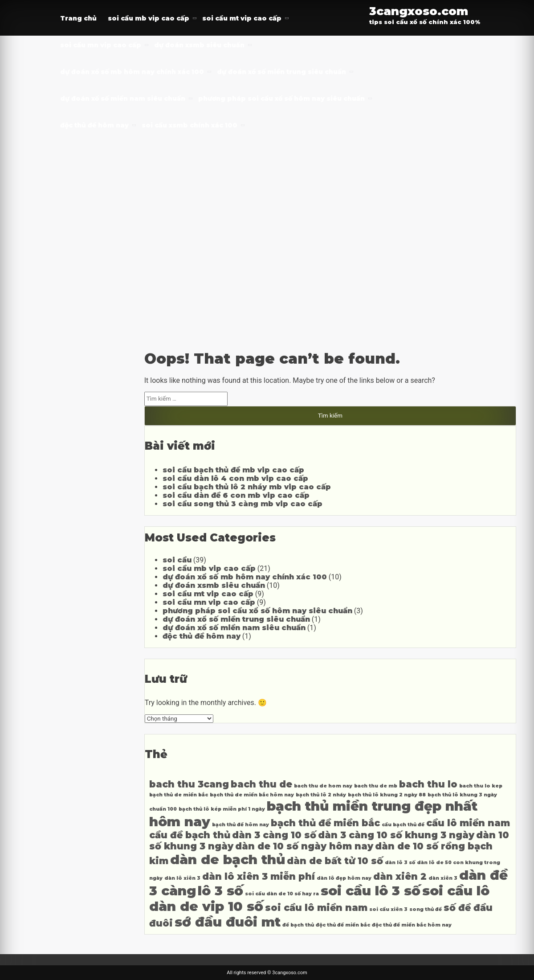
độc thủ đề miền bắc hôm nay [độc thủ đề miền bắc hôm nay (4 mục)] (412, 925)
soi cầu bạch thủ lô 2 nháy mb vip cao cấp (247, 487)
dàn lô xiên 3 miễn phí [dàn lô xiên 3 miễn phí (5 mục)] (259, 876)
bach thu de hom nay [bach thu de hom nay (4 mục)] (323, 786)
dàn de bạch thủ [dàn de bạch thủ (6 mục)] (228, 859)
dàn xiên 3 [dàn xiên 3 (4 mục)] (443, 878)
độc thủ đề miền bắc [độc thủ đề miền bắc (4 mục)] (343, 925)
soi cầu (177, 560)
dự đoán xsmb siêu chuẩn (199, 45)
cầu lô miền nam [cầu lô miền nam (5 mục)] (468, 823)
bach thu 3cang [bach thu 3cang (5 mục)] (189, 784)
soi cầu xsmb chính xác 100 (190, 125)
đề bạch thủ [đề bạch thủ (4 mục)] (298, 925)
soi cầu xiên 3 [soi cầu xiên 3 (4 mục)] (388, 909)
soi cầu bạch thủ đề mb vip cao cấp (233, 470)
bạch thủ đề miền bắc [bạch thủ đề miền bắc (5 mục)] (325, 823)
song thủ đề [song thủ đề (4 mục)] (426, 909)
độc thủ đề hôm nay (94, 125)
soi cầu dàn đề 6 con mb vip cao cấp (236, 495)
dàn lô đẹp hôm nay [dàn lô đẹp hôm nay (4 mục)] (344, 878)
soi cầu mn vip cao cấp (101, 45)
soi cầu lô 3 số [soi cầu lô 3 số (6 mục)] (371, 891)
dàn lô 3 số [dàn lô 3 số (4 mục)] (400, 863)
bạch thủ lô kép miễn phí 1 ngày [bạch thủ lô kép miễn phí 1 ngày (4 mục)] (222, 809)
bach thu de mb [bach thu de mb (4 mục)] (376, 786)
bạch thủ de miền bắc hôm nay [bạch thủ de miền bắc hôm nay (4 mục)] (252, 795)
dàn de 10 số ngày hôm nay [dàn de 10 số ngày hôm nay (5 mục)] (304, 846)
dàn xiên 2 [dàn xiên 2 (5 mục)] (400, 876)
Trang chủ (78, 18)
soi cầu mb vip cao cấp (149, 18)
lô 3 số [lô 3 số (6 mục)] (220, 891)
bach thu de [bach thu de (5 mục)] (261, 784)
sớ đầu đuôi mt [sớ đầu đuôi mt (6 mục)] (228, 922)
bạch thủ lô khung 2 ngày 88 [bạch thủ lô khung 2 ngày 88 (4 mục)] (387, 795)
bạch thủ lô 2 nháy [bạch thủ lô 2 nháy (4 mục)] (321, 795)
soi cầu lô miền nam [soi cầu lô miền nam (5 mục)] (316, 908)
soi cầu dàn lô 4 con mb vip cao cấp (235, 478)
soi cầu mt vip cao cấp (242, 18)
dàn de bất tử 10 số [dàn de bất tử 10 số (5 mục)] (335, 861)
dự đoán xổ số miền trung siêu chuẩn (281, 72)
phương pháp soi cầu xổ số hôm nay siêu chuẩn (281, 98)
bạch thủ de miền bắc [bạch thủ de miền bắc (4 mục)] (179, 795)
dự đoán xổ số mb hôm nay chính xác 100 (132, 72)
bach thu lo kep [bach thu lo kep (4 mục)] (481, 786)
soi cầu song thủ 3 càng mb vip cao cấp (243, 504)
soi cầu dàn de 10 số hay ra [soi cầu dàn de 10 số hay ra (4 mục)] (282, 894)
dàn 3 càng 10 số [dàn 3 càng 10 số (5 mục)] (274, 835)
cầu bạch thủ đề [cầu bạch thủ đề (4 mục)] (403, 825)
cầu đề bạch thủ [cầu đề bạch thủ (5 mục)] (190, 835)
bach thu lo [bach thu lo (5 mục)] (428, 784)
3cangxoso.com (419, 11)
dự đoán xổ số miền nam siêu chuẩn (123, 98)
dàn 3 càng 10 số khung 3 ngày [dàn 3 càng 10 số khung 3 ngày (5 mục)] (396, 835)
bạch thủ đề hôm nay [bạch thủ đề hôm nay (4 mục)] (241, 825)
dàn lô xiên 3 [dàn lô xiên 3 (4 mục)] (182, 878)
